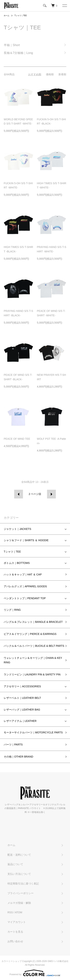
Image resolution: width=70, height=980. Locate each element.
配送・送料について (19, 855)
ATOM (19, 912)
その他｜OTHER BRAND (18, 757)
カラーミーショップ (12, 961)
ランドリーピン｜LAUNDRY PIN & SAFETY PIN (32, 674)
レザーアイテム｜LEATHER (20, 721)
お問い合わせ (15, 941)
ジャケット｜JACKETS (17, 529)
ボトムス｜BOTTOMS (17, 563)
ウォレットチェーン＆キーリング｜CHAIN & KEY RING (33, 660)
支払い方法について (19, 874)
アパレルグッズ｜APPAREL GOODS (25, 586)
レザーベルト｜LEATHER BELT (22, 698)
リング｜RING (12, 610)
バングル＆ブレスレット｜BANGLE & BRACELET (33, 622)
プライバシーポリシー (21, 893)
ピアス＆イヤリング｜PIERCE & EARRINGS (30, 634)
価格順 (50, 74)
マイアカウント (17, 922)
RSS (10, 912)
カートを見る (15, 932)
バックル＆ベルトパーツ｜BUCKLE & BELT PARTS (34, 646)
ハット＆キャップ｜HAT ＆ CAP (23, 574)
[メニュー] (64, 6)
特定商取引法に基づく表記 (23, 884)
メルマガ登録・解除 (19, 903)
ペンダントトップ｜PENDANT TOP (25, 598)
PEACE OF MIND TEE (17, 439)
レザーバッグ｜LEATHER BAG (22, 710)
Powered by (35, 973)
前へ (19, 494)
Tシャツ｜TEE (21, 16)
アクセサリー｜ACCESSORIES (22, 686)
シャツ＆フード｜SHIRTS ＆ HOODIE (26, 540)
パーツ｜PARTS (13, 745)
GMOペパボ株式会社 (58, 961)
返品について (15, 864)
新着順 (62, 74)
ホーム (7, 16)
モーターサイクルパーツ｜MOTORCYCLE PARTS (33, 732)
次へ (51, 494)
